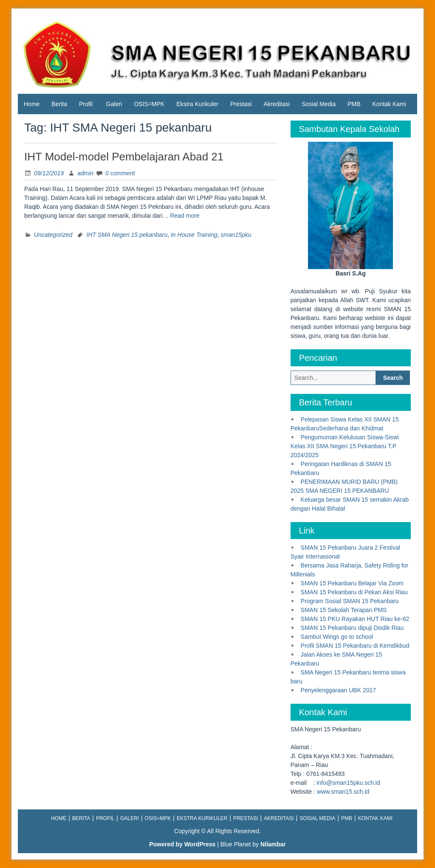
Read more (185, 216)
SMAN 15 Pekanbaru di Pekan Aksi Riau (354, 592)
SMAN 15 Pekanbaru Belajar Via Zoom (352, 583)
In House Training (194, 235)
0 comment (120, 173)
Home (32, 104)
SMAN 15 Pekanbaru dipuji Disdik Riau (352, 628)
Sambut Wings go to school (337, 637)
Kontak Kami (389, 104)
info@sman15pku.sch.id (348, 783)
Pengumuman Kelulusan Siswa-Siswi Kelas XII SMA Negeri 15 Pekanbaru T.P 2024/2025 (345, 446)
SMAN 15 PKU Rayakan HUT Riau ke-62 (355, 619)
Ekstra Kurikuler (197, 104)
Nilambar (273, 844)
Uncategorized (53, 235)
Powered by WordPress (182, 844)
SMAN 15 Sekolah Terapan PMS (344, 610)
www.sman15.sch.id (343, 792)
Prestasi (241, 104)
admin (85, 173)
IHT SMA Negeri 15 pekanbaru (127, 235)
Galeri (114, 104)
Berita (59, 104)
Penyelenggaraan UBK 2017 (338, 690)
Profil (86, 104)
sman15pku (236, 235)
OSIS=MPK (149, 104)
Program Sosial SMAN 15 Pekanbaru (350, 601)
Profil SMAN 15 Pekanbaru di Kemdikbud (355, 646)
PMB (354, 104)
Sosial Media (319, 104)
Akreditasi (277, 104)
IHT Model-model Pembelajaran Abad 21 (124, 157)
